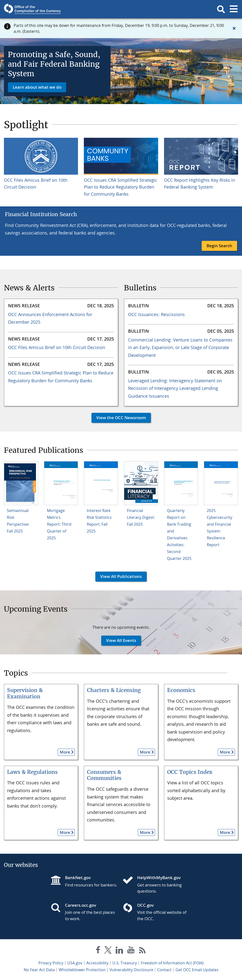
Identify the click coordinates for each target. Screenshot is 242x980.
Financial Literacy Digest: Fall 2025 (141, 517)
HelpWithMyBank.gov (159, 878)
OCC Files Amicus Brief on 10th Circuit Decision (57, 347)
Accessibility (97, 963)
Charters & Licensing (114, 690)
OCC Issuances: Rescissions (156, 314)
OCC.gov (145, 905)
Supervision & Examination (25, 693)
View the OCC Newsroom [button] (119, 418)
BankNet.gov (78, 878)
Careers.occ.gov (81, 905)
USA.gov (75, 963)
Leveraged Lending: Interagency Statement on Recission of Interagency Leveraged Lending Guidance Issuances (175, 388)
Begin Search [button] (219, 246)
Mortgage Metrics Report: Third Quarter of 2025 (59, 524)
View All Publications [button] (119, 576)
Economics (181, 690)
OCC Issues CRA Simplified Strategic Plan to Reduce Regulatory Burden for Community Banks (121, 187)
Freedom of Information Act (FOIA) (172, 963)
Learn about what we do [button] (37, 87)
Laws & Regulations (32, 772)
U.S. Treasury (125, 963)
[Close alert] (234, 28)
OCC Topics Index (190, 772)
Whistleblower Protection (82, 970)
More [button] (64, 752)
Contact (164, 970)
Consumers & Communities (104, 775)
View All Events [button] (119, 640)
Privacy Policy (51, 963)
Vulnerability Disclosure (131, 970)
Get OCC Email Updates (197, 970)
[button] (221, 9)
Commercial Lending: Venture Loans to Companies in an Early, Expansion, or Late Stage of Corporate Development (180, 347)
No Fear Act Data (39, 970)
